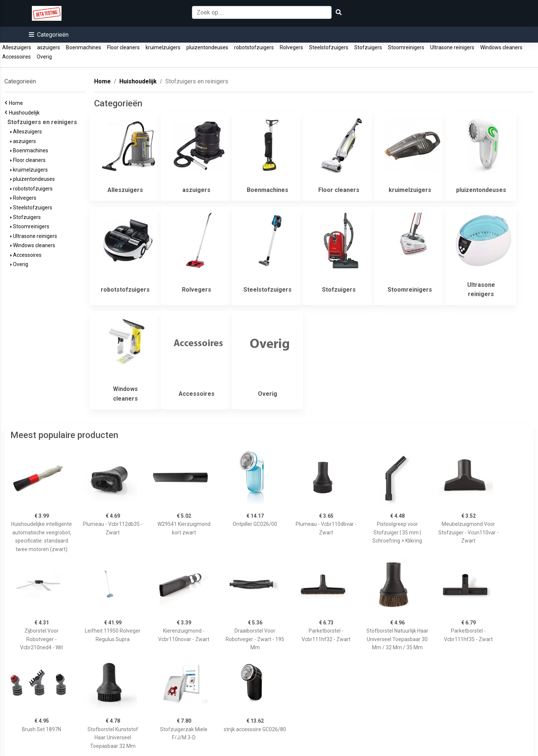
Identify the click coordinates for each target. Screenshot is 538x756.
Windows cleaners (501, 47)
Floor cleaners (123, 47)
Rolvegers (291, 47)
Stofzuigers (368, 47)
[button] (49, 35)
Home (17, 103)
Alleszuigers (17, 47)
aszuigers (49, 47)
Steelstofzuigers (329, 47)
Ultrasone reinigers (452, 47)
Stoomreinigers (406, 47)
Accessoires (16, 57)
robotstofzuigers (254, 47)
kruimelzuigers (163, 47)
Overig (44, 57)
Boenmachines (84, 47)
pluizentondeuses (207, 47)
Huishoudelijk (25, 113)
